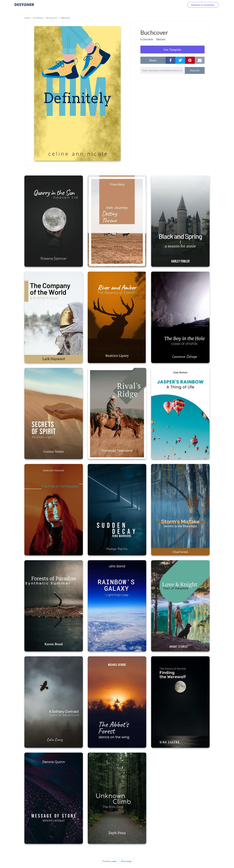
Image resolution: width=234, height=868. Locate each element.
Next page (127, 861)
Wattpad (65, 18)
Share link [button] (195, 70)
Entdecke (38, 18)
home (27, 18)
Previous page (109, 861)
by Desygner (147, 39)
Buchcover (52, 18)
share (153, 60)
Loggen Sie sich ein (171, 5)
